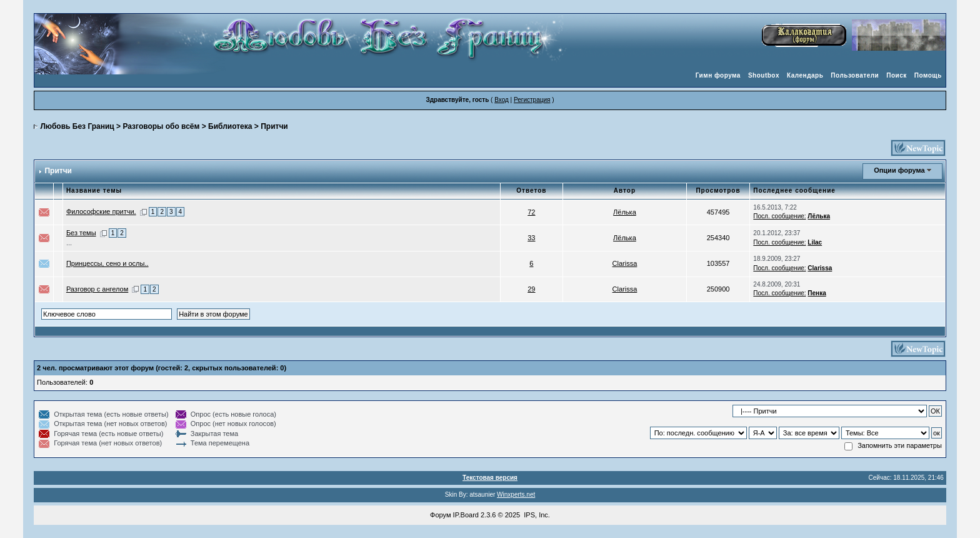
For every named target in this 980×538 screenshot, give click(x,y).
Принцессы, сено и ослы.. (107, 263)
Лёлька (625, 212)
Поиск (897, 75)
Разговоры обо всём (161, 126)
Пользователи (855, 75)
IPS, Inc (536, 515)
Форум (440, 515)
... (69, 243)
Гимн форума (718, 75)
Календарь (805, 75)
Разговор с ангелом (97, 289)
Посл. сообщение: (779, 216)
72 (531, 212)
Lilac (815, 242)
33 (531, 238)
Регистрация (532, 100)
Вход (502, 100)
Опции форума (899, 170)
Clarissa (625, 263)
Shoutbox (764, 75)
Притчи (274, 126)
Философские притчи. (101, 211)
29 (531, 289)
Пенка (817, 293)
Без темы (81, 233)
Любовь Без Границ (77, 126)
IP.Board (466, 515)
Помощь (928, 75)
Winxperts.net (516, 495)
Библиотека (230, 126)
